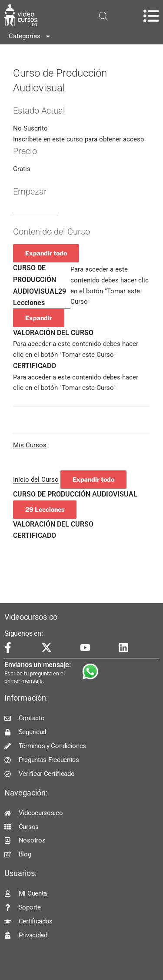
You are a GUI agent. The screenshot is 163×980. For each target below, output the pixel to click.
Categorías (30, 36)
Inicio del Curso (36, 480)
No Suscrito (30, 128)
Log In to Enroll (35, 209)
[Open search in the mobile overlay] (103, 16)
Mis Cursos (30, 445)
